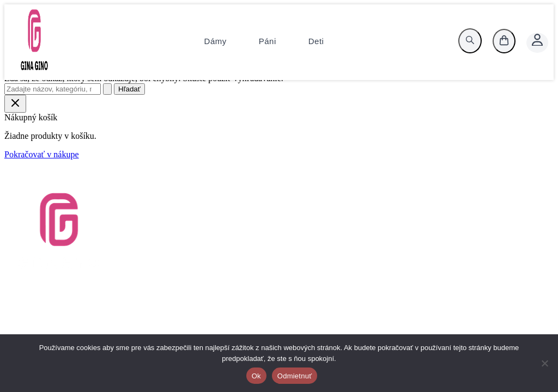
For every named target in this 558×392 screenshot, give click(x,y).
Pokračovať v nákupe (42, 154)
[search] (470, 41)
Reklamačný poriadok (259, 256)
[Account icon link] (537, 43)
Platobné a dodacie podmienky (274, 246)
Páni (268, 41)
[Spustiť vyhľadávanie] (107, 89)
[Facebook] (520, 326)
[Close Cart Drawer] (15, 104)
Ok (256, 376)
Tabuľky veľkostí (251, 217)
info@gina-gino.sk (491, 237)
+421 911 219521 (489, 227)
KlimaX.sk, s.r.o (487, 217)
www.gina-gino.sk (490, 246)
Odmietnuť (295, 376)
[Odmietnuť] (544, 363)
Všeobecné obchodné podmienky (278, 227)
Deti (316, 41)
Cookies (235, 266)
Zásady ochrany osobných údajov (279, 237)
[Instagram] (533, 326)
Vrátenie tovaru (248, 197)
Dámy (216, 41)
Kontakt (235, 207)
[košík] (504, 41)
